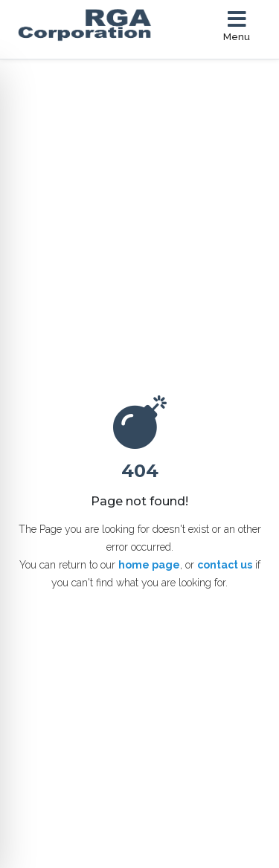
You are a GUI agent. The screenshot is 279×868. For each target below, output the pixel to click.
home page (149, 565)
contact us (225, 565)
